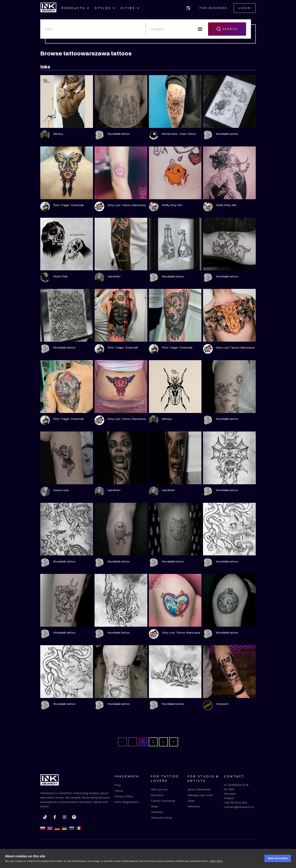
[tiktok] (45, 817)
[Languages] (188, 8)
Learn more (216, 861)
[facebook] (55, 817)
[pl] (43, 828)
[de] (57, 828)
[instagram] (64, 817)
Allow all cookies (278, 858)
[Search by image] (200, 29)
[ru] (72, 828)
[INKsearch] (48, 8)
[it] (79, 828)
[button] (188, 8)
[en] (50, 828)
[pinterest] (74, 817)
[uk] (64, 828)
